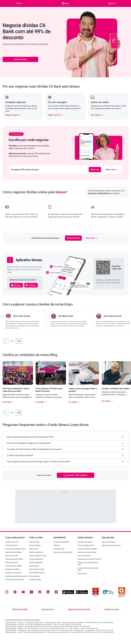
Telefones (57, 545)
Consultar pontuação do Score (15, 549)
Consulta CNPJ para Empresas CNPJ (88, 569)
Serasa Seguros (35, 576)
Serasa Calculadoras (36, 559)
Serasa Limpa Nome (36, 552)
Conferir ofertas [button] (20, 59)
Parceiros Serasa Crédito (14, 566)
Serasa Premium (35, 545)
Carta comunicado (84, 556)
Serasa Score (34, 549)
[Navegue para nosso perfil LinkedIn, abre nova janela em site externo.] (48, 592)
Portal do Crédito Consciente (87, 549)
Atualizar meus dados (13, 569)
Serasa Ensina (34, 566)
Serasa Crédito (34, 542)
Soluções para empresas (13, 573)
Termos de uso (82, 574)
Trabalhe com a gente (112, 609)
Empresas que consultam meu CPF (89, 559)
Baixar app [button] (91, 169)
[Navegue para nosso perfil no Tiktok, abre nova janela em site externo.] (15, 592)
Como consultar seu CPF (86, 545)
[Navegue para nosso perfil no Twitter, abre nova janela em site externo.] (31, 592)
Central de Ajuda (59, 549)
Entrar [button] (112, 3)
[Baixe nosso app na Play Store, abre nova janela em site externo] (82, 593)
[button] (17, 285)
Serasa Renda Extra (36, 562)
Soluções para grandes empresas (16, 576)
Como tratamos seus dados (15, 580)
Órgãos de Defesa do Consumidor (79, 609)
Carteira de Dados (35, 580)
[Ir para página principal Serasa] (66, 3)
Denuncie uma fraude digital (63, 552)
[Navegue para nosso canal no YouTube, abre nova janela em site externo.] (23, 592)
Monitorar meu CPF (12, 556)
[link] (13, 115)
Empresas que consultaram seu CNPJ (88, 564)
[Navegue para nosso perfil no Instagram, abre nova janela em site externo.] (7, 592)
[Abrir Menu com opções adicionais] (19, 3)
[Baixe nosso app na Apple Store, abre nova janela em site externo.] (68, 593)
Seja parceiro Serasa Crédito (111, 545)
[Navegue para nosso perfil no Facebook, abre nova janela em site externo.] (40, 592)
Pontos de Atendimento (61, 542)
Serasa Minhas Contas (37, 573)
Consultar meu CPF (12, 542)
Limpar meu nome (11, 545)
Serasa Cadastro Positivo (38, 556)
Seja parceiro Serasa (109, 542)
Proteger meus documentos (87, 552)
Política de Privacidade (20, 609)
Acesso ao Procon (48, 609)
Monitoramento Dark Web (14, 559)
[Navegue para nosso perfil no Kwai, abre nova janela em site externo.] (56, 592)
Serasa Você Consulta (37, 569)
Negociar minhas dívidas (13, 552)
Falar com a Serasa (12, 562)
